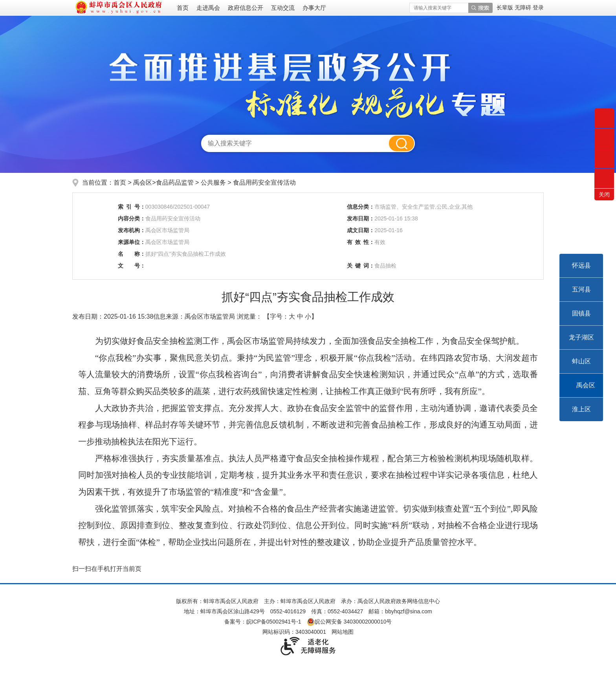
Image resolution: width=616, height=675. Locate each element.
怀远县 (581, 265)
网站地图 (343, 632)
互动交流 (283, 8)
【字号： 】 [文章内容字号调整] (291, 316)
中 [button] (300, 316)
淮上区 (581, 409)
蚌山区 (581, 361)
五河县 (581, 289)
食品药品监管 (176, 183)
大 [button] (292, 316)
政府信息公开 (246, 8)
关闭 (604, 194)
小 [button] (308, 316)
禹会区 (586, 385)
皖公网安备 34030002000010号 (349, 622)
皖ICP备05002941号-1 (274, 622)
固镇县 (581, 313)
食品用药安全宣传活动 (264, 183)
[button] (506, 7)
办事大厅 (314, 8)
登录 (538, 7)
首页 (183, 8)
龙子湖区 (581, 337)
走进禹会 (208, 8)
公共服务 (214, 183)
